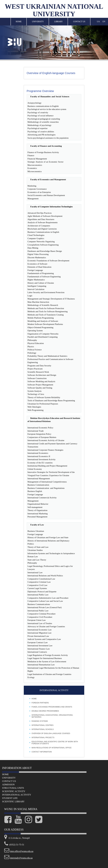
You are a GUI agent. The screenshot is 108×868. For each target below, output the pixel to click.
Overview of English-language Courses (51, 733)
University (38, 22)
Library (58, 22)
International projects (43, 738)
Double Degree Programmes (45, 711)
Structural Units (13, 788)
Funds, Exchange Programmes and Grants (52, 707)
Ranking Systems (40, 721)
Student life (10, 798)
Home (19, 22)
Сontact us (9, 781)
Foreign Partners (40, 703)
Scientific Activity (14, 791)
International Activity (17, 795)
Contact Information (42, 752)
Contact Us (79, 22)
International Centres (43, 725)
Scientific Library (13, 802)
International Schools (43, 729)
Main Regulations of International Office (52, 748)
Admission (8, 785)
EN (104, 22)
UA (98, 22)
